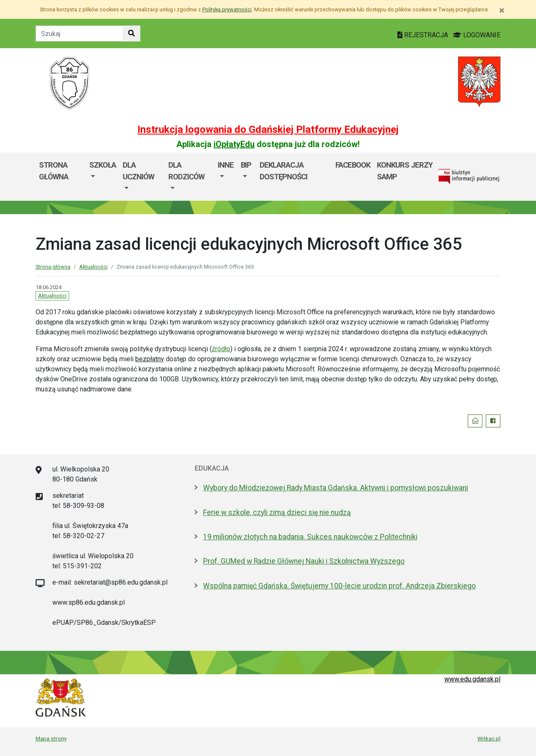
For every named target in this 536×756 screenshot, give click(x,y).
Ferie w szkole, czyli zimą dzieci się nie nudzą (277, 513)
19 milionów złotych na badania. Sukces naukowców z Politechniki (310, 537)
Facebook (353, 165)
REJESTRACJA (424, 35)
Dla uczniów (138, 171)
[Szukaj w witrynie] (131, 34)
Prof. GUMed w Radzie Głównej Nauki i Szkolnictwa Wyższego (304, 561)
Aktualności (93, 267)
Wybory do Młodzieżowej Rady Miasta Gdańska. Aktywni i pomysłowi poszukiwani (336, 488)
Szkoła (103, 165)
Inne (226, 165)
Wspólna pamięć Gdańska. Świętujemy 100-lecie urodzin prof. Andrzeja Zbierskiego (339, 586)
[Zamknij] (502, 10)
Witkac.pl (489, 738)
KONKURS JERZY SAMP (405, 171)
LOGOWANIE (477, 35)
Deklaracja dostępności (283, 171)
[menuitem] (103, 177)
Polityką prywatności (227, 9)
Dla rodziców (186, 171)
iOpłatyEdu (234, 144)
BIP (246, 165)
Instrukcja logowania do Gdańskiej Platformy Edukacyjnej (268, 129)
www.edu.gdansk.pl (472, 679)
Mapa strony (51, 738)
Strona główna (54, 171)
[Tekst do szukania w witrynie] (79, 34)
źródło (221, 349)
